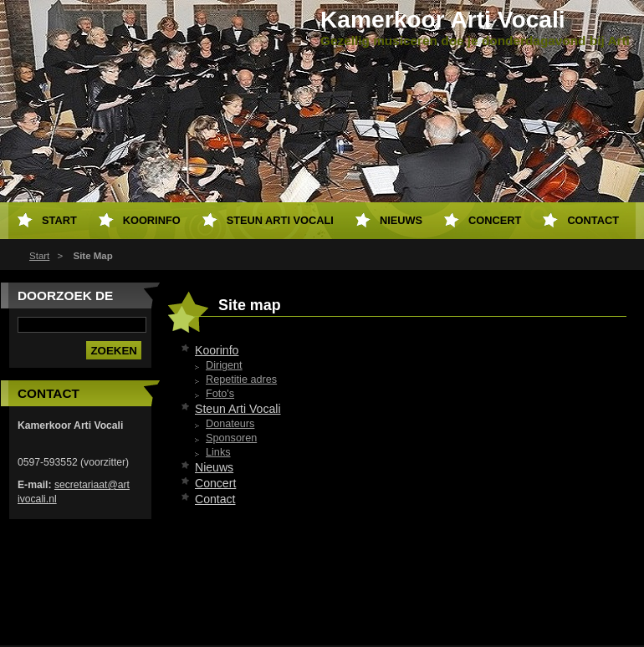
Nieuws (214, 467)
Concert (215, 483)
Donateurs (230, 424)
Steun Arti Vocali (238, 409)
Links (218, 452)
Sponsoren (231, 438)
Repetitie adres (241, 380)
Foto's (220, 394)
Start (39, 256)
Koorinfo (217, 350)
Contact (215, 499)
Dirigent (224, 365)
